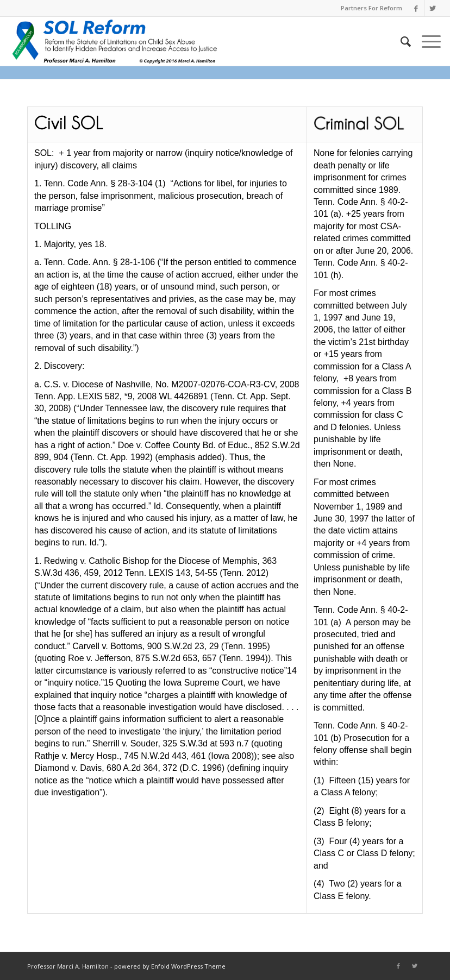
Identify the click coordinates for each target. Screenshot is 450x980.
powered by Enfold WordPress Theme (170, 966)
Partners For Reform (371, 8)
